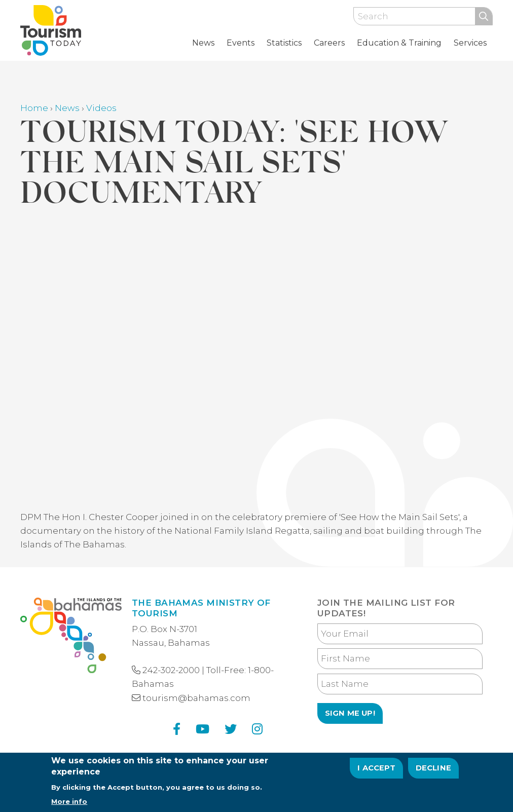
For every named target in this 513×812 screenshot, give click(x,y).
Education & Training (399, 43)
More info (69, 801)
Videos (101, 108)
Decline (433, 768)
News (203, 43)
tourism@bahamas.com (196, 698)
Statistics (284, 43)
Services (470, 43)
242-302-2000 (171, 670)
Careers (329, 43)
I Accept (376, 768)
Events (241, 43)
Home (34, 108)
